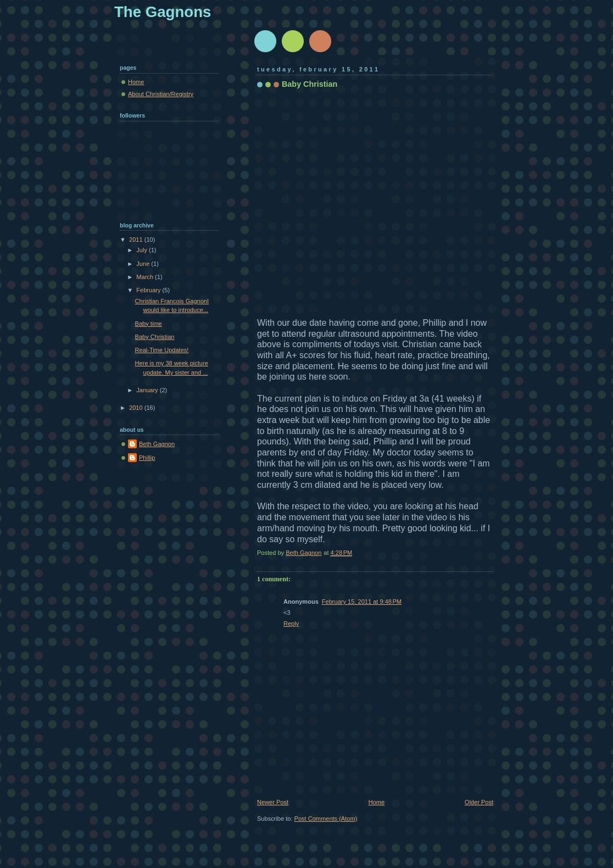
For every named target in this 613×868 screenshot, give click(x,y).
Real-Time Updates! (162, 350)
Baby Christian (155, 337)
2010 (137, 408)
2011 (137, 240)
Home (377, 802)
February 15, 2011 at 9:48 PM (362, 602)
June (144, 264)
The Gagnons (163, 12)
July (143, 250)
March (146, 277)
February (149, 290)
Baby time (149, 324)
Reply (291, 624)
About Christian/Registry (161, 94)
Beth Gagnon (157, 444)
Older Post (479, 802)
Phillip (147, 458)
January (148, 390)
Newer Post (273, 802)
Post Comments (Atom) (326, 819)
